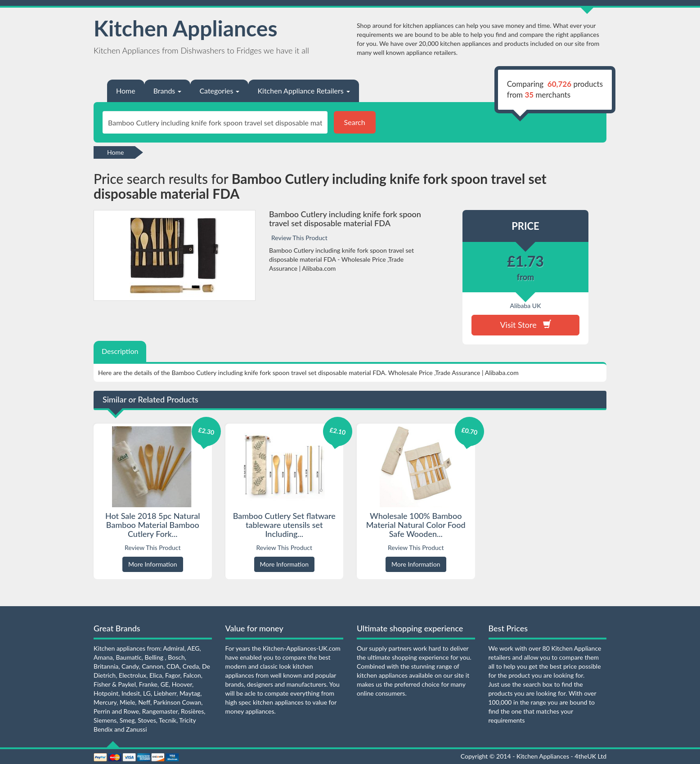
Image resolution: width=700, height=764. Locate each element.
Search (355, 122)
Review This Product (299, 238)
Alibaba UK (526, 306)
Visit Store (525, 325)
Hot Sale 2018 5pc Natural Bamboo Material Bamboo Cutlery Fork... (153, 525)
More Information (153, 564)
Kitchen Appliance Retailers (303, 91)
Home (126, 91)
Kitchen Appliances (186, 28)
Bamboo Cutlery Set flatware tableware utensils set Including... (284, 525)
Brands (168, 91)
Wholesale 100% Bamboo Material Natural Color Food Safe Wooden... (416, 525)
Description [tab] (120, 351)
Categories (219, 91)
